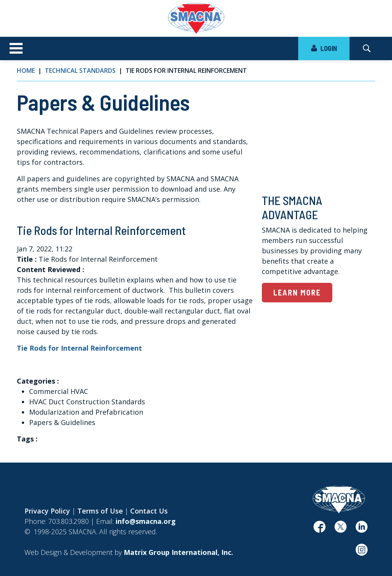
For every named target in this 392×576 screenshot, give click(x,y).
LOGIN (324, 48)
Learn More (297, 292)
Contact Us (149, 511)
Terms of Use (100, 511)
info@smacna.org (146, 521)
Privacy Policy (47, 511)
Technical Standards (80, 71)
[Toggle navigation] (16, 49)
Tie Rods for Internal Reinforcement (79, 348)
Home (26, 71)
